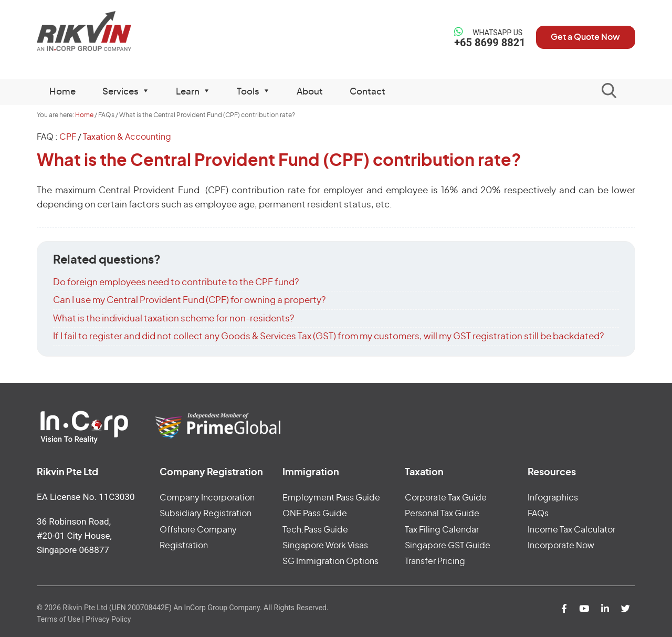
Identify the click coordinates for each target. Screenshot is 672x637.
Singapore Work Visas (325, 546)
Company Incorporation (207, 498)
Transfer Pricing (435, 561)
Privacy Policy (108, 619)
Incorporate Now (561, 546)
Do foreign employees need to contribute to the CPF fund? (176, 282)
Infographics (553, 498)
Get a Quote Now (585, 37)
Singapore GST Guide (448, 546)
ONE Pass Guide (315, 514)
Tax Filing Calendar (442, 530)
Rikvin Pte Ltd (106, 31)
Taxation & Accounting (127, 137)
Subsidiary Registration (206, 514)
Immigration (311, 473)
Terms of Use (59, 619)
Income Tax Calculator (571, 530)
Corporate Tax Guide (446, 498)
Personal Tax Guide (442, 514)
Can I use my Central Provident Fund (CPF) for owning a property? (189, 300)
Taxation (424, 473)
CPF (68, 137)
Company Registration (211, 473)
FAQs (538, 514)
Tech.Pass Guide (315, 530)
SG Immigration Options (330, 561)
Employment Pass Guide (331, 498)
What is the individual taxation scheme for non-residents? (174, 318)
